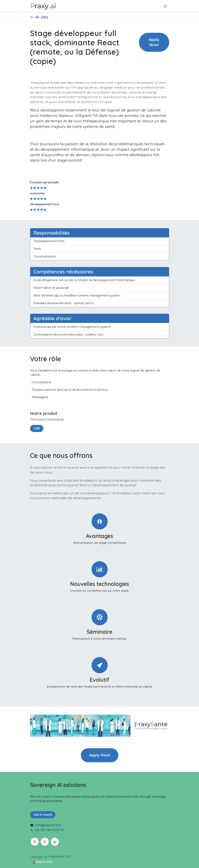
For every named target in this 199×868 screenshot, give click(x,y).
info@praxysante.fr (48, 825)
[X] (35, 842)
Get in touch (43, 815)
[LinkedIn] (55, 842)
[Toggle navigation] (165, 6)
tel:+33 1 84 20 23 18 (49, 830)
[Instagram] (45, 842)
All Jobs (39, 17)
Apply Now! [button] (154, 42)
